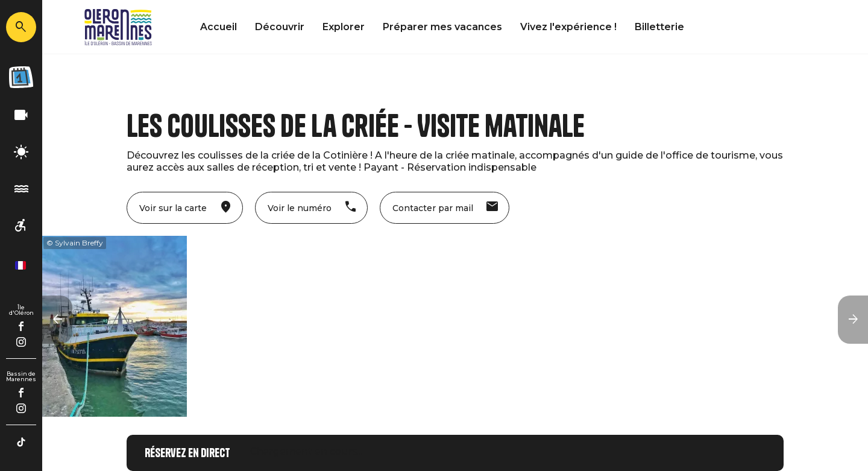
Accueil (219, 27)
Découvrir (280, 27)
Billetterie (659, 27)
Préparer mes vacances (442, 27)
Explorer (344, 27)
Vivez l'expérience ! (568, 27)
